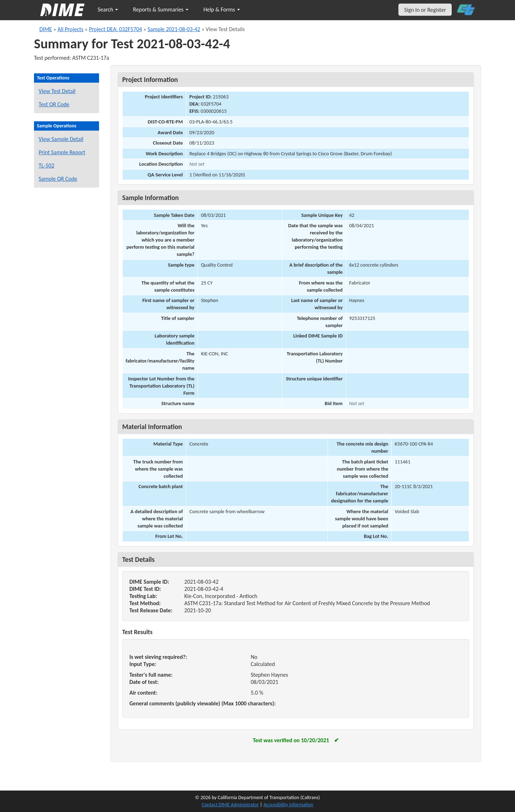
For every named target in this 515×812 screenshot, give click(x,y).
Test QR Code (54, 104)
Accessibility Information (288, 805)
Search (108, 9)
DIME (46, 29)
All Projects (70, 29)
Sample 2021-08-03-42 (174, 29)
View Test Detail (57, 91)
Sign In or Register (425, 10)
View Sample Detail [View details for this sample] (61, 139)
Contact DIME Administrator (230, 805)
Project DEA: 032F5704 (116, 29)
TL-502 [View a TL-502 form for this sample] (46, 166)
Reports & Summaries (161, 9)
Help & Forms (222, 9)
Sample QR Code (58, 179)
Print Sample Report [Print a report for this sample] (62, 152)
